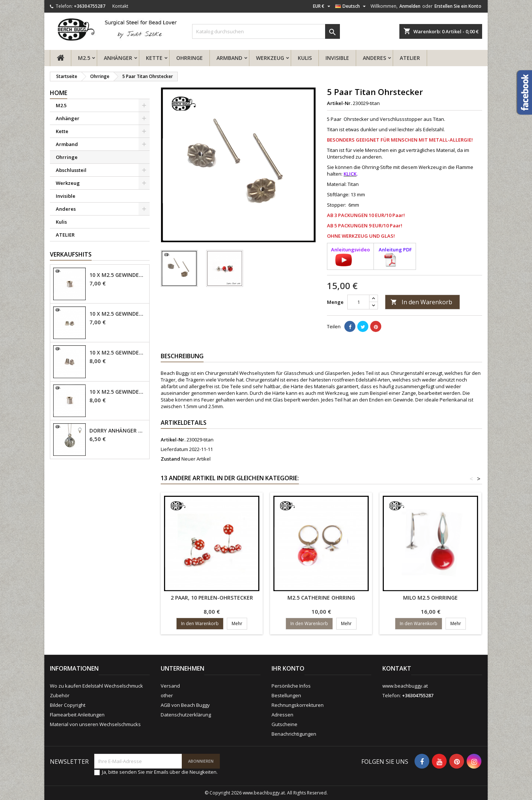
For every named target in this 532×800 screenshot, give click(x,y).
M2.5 (84, 58)
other (167, 695)
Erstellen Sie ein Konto (458, 6)
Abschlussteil (71, 170)
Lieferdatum (174, 449)
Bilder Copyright (68, 705)
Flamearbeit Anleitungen (77, 715)
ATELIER (410, 58)
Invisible (337, 58)
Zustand (170, 459)
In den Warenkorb (421, 302)
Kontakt (120, 6)
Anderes (374, 58)
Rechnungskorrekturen (298, 705)
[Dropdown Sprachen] (351, 6)
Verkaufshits (71, 254)
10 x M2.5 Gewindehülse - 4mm (118, 275)
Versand (170, 686)
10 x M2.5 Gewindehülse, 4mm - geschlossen (118, 314)
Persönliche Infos (291, 686)
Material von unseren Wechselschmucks (95, 724)
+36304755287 (90, 6)
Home (59, 93)
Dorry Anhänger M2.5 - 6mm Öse (118, 431)
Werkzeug (270, 58)
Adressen (282, 715)
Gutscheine (284, 724)
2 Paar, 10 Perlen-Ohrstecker (212, 598)
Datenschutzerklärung (186, 715)
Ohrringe (190, 58)
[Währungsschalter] (323, 6)
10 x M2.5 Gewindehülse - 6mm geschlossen (118, 353)
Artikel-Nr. (339, 103)
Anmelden (410, 6)
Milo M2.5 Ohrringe (430, 598)
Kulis (305, 58)
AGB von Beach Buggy (185, 705)
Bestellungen (286, 695)
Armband (229, 58)
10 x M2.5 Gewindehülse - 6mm (118, 392)
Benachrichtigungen (294, 734)
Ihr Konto (288, 668)
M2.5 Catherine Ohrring (321, 598)
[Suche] (266, 31)
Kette (154, 58)
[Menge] (358, 302)
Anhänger (118, 58)
